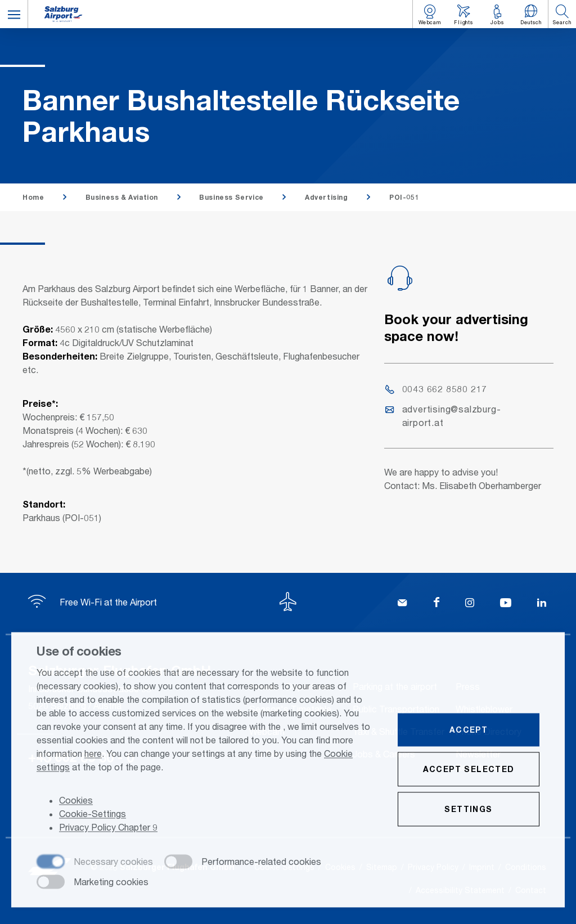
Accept (469, 731)
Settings (468, 810)
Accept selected (469, 770)
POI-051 (404, 197)
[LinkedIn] (542, 604)
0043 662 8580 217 (436, 389)
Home (33, 197)
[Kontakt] (402, 604)
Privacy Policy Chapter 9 (108, 828)
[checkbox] (95, 863)
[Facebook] (436, 604)
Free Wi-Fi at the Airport (93, 602)
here (93, 754)
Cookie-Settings (93, 815)
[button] (14, 14)
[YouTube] (506, 604)
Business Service (231, 197)
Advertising (327, 197)
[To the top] (288, 603)
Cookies (76, 801)
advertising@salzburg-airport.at (443, 416)
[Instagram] (470, 604)
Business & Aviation (122, 197)
